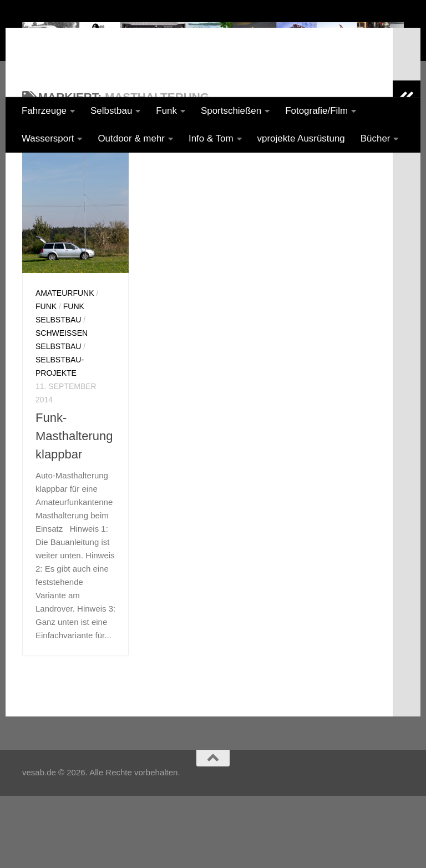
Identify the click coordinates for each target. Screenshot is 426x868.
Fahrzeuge (44, 111)
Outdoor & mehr (131, 138)
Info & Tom (211, 138)
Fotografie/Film (316, 111)
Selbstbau (111, 111)
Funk (166, 111)
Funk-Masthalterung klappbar (74, 528)
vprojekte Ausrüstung (301, 138)
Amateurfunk (65, 385)
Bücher (376, 138)
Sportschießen (231, 111)
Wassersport (48, 138)
